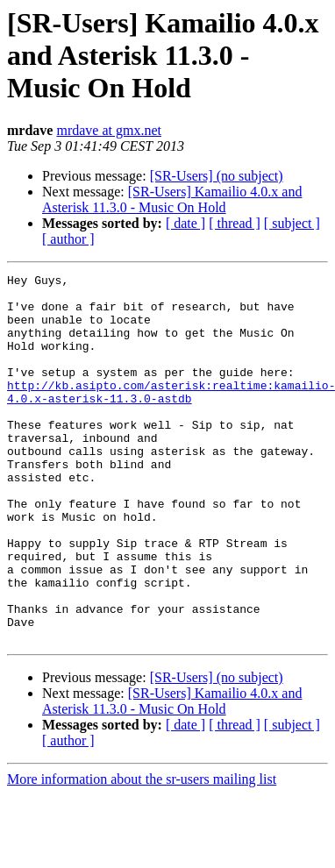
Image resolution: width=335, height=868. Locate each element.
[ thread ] (235, 223)
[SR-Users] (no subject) (217, 176)
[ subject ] (292, 223)
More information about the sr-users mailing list (142, 853)
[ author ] (68, 239)
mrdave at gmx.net (109, 130)
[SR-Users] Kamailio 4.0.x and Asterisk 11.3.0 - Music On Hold (172, 199)
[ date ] (185, 223)
